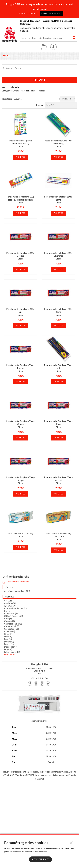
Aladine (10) (10, 603)
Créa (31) (9, 634)
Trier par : (40, 105)
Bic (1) (7, 611)
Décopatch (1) (11, 647)
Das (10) (8, 639)
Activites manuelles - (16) (17, 591)
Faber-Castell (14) (13, 652)
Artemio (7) (10, 606)
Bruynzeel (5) (11, 613)
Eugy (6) (8, 649)
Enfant (18, 68)
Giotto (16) (10, 654)
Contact (33, 13)
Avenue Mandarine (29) (16, 608)
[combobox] (68, 99)
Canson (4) (9, 621)
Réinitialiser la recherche (16, 582)
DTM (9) (8, 637)
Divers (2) (9, 642)
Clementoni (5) (12, 626)
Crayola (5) (9, 631)
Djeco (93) (9, 644)
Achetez (21, 157)
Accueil (22, 13)
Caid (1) (8, 619)
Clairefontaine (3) (13, 624)
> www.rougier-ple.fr (52, 14)
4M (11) (8, 601)
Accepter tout (40, 859)
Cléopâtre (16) (11, 629)
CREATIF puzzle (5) (13, 616)
